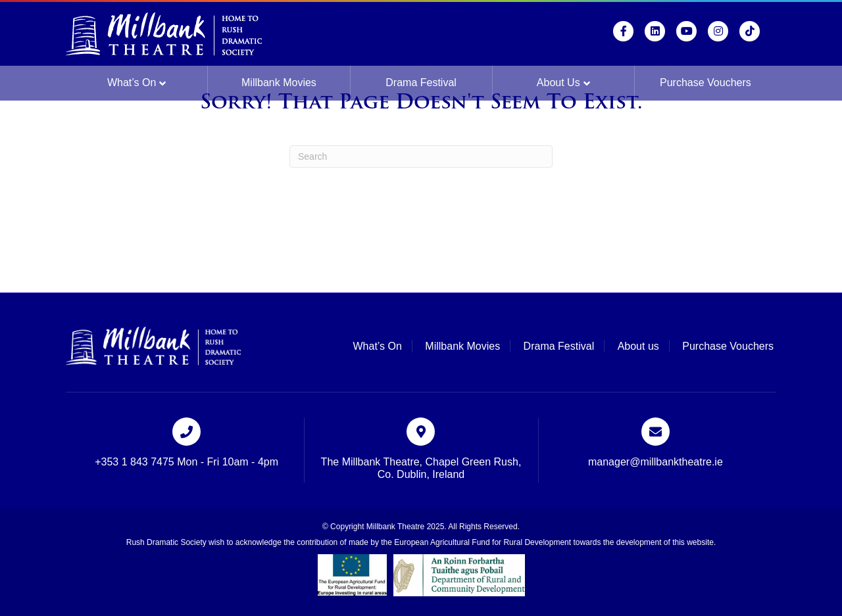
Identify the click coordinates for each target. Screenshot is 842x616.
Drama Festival (421, 83)
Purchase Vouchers (706, 83)
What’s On (132, 83)
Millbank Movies (279, 83)
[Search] (421, 156)
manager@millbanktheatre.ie (656, 462)
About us (558, 83)
